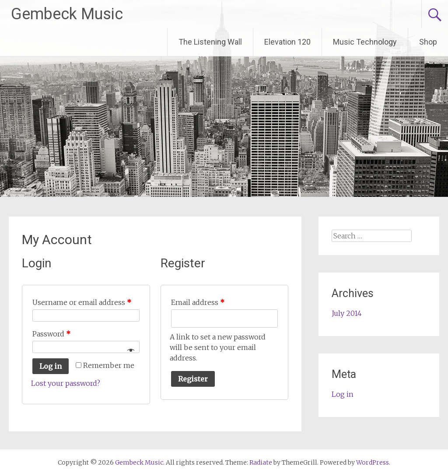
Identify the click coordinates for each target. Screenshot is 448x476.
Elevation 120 (287, 42)
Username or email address (82, 302)
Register (193, 379)
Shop (428, 42)
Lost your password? (66, 383)
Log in (51, 366)
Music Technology (365, 42)
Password (51, 334)
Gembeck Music (67, 14)
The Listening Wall (210, 42)
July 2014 (347, 313)
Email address (198, 302)
